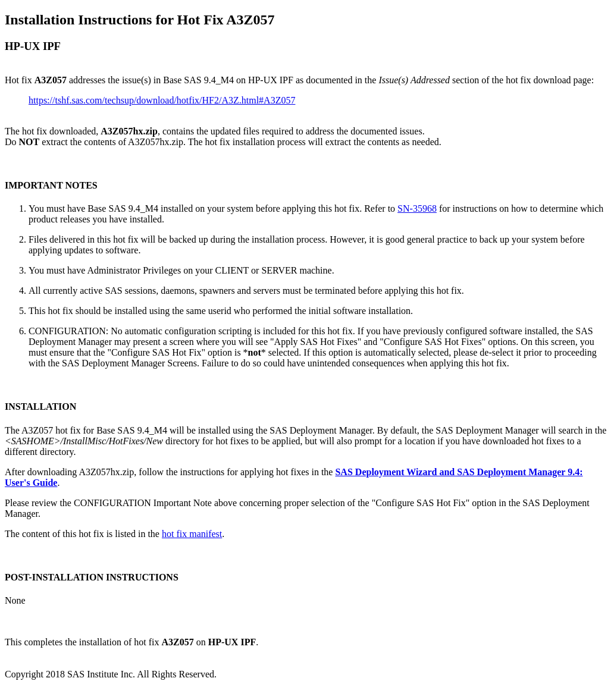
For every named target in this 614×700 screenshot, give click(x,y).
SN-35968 (417, 208)
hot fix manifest (192, 534)
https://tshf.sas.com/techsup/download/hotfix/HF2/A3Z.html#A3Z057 (162, 100)
